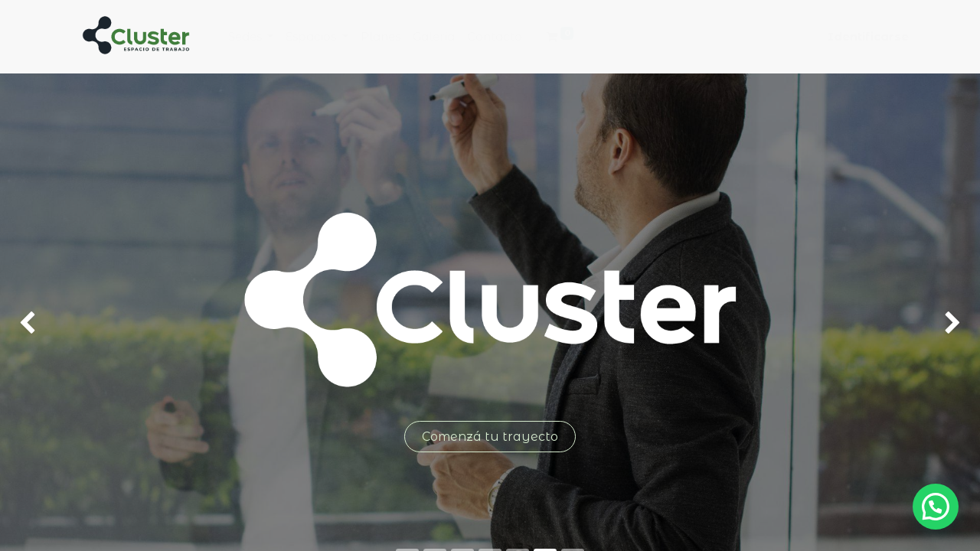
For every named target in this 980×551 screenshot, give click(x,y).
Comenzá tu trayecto (490, 437)
